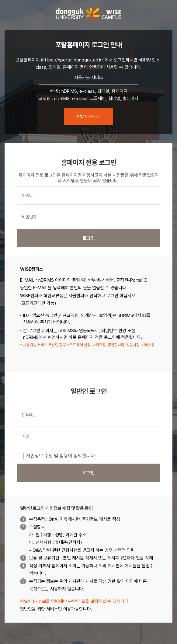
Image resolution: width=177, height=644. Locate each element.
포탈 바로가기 (88, 117)
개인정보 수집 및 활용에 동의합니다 (61, 456)
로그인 (89, 238)
